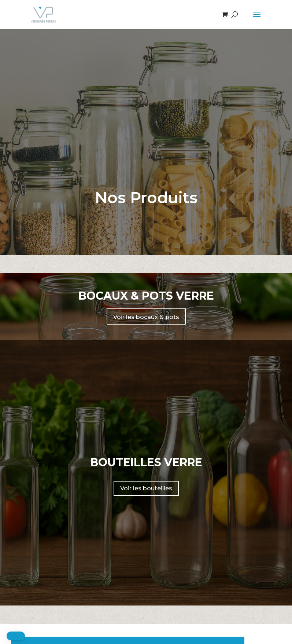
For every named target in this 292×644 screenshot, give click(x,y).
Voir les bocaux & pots (146, 317)
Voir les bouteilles (146, 488)
